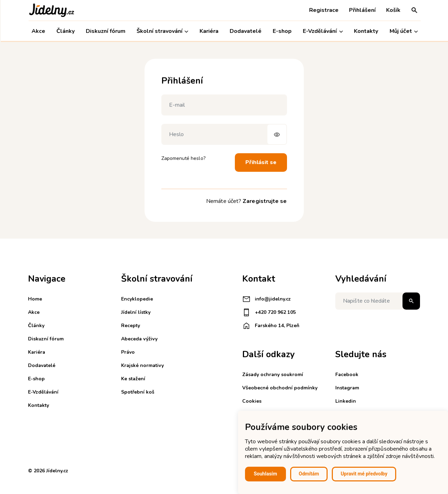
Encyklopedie (137, 299)
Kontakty (366, 31)
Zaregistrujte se (265, 201)
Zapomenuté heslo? (183, 158)
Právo (128, 352)
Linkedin (346, 401)
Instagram (347, 388)
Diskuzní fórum (105, 31)
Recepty (131, 326)
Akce (38, 31)
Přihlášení (362, 10)
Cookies (252, 401)
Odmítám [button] (309, 474)
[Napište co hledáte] (378, 301)
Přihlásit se (261, 162)
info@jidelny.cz (267, 299)
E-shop (282, 31)
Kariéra (208, 31)
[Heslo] (224, 134)
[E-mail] (224, 105)
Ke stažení (133, 379)
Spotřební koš (138, 392)
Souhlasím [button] (265, 474)
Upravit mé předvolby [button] (364, 474)
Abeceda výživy (139, 339)
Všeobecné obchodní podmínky (280, 388)
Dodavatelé (245, 31)
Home (35, 299)
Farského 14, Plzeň (271, 326)
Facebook (347, 375)
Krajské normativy (142, 365)
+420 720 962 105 (269, 312)
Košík (393, 10)
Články (65, 31)
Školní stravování (162, 31)
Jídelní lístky (136, 312)
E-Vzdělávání (322, 31)
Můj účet (403, 31)
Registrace (323, 10)
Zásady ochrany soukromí (273, 375)
